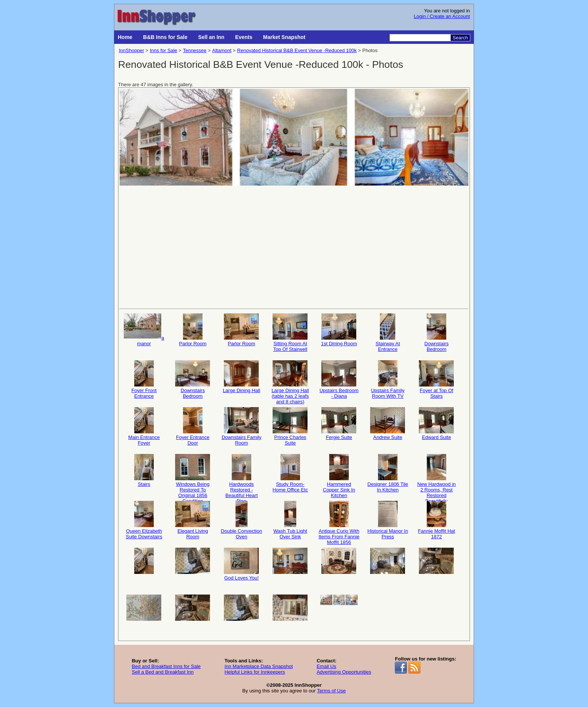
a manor (144, 330)
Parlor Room (193, 330)
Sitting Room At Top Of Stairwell (290, 333)
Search (460, 38)
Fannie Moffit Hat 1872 (436, 520)
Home (125, 37)
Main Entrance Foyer (144, 426)
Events (244, 37)
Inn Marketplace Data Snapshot (259, 666)
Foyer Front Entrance (144, 380)
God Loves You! (241, 564)
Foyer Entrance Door (193, 426)
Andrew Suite (388, 424)
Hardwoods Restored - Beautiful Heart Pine (241, 476)
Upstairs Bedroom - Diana (339, 380)
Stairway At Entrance (388, 333)
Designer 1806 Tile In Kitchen (388, 473)
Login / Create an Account (442, 16)
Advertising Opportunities (344, 672)
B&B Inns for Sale (165, 37)
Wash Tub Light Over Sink (290, 520)
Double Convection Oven (241, 520)
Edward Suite (436, 424)
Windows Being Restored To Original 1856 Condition (193, 476)
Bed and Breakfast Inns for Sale (166, 666)
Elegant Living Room (193, 520)
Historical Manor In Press (388, 520)
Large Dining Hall (241, 377)
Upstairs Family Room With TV (388, 380)
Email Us (326, 666)
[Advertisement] (294, 246)
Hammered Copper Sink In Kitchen (339, 476)
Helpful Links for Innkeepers (255, 672)
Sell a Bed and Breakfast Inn (163, 672)
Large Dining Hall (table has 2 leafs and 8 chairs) (290, 382)
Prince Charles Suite (290, 426)
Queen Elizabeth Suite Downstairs (144, 520)
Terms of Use (331, 691)
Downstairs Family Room (241, 426)
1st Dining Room (339, 330)
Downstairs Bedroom (436, 333)
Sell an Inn (211, 37)
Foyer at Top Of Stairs (436, 380)
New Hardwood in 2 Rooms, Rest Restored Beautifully (437, 476)
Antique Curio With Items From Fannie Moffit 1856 (339, 522)
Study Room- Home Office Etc (290, 473)
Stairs (144, 470)
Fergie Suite (339, 424)
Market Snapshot (284, 37)
